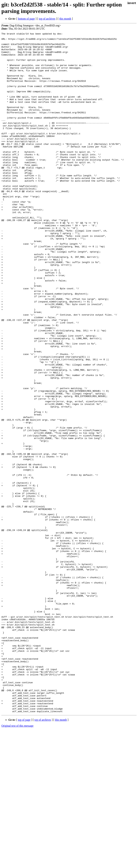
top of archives (47, 19)
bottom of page (26, 19)
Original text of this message (17, 862)
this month (65, 19)
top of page (24, 856)
